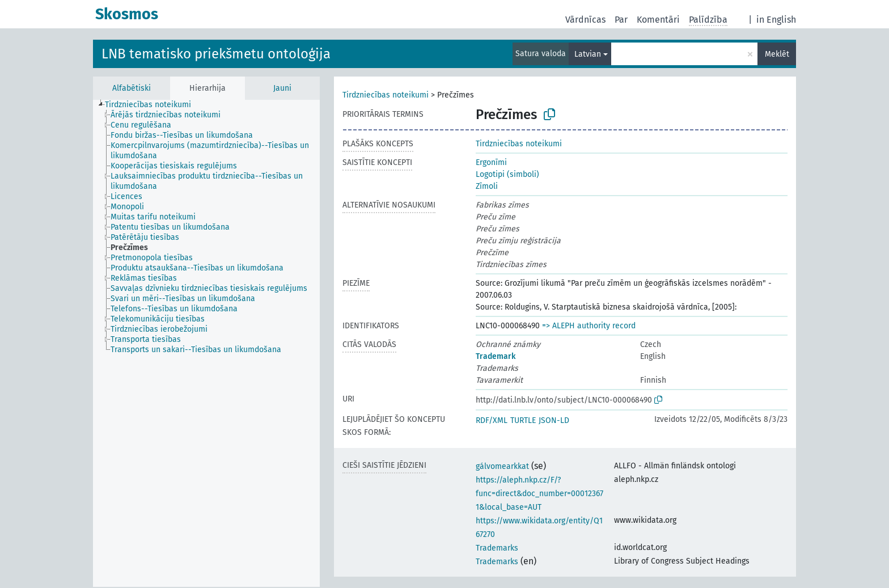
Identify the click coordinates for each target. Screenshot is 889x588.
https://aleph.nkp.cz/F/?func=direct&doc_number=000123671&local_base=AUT (539, 494)
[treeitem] (153, 105)
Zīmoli (487, 186)
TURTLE (523, 420)
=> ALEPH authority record (589, 326)
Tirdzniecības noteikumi (386, 95)
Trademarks (497, 548)
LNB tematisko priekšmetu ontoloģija (216, 54)
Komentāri (658, 20)
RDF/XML (492, 420)
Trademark (496, 356)
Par (621, 20)
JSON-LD (554, 420)
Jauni (282, 88)
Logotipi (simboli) (507, 174)
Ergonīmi (491, 162)
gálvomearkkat (502, 466)
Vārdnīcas (585, 20)
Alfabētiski (132, 88)
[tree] (206, 343)
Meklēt (777, 54)
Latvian (588, 54)
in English (776, 20)
